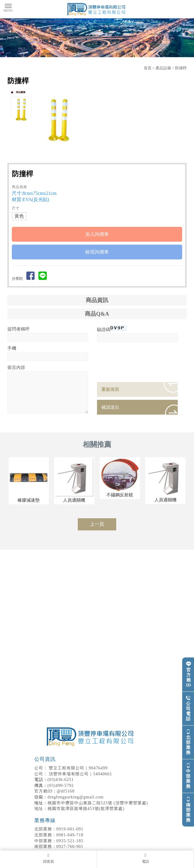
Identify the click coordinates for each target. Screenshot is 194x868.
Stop (117, 150)
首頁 (148, 68)
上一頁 (97, 524)
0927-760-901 (59, 847)
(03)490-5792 (61, 786)
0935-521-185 (59, 841)
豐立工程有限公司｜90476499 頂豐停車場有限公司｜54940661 (91, 766)
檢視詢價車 (97, 252)
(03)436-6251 (61, 780)
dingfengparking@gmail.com (76, 797)
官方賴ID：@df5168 (54, 791)
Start (113, 150)
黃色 (19, 216)
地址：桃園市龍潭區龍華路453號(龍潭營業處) (79, 809)
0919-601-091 (59, 829)
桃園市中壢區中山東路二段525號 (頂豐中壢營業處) (98, 803)
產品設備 (163, 68)
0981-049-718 (59, 835)
